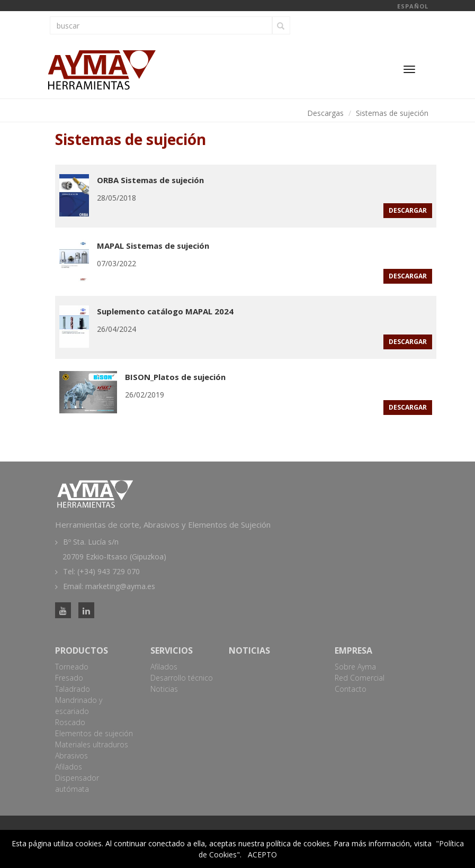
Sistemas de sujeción (392, 113)
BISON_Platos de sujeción (175, 377)
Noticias (164, 689)
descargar (408, 210)
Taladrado (73, 689)
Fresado (69, 678)
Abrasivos (71, 756)
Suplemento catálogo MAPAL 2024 (165, 311)
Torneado (72, 667)
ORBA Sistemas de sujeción (150, 180)
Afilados (69, 767)
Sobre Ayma (355, 667)
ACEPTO (262, 855)
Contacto (351, 689)
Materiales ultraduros (92, 744)
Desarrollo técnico (182, 678)
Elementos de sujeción (94, 733)
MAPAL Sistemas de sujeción (153, 246)
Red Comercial (360, 678)
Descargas (325, 113)
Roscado (70, 722)
